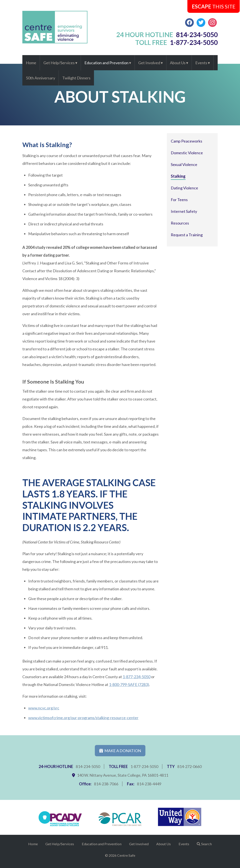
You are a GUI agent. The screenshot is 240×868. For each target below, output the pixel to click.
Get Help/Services (59, 63)
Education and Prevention (106, 63)
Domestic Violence (187, 153)
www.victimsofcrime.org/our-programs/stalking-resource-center (83, 718)
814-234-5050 (88, 766)
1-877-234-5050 (136, 677)
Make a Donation (120, 751)
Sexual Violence (184, 164)
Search (206, 844)
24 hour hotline (167, 34)
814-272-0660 (189, 766)
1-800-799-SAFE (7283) (129, 684)
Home (31, 63)
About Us (178, 63)
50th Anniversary (40, 78)
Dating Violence (184, 188)
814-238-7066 (106, 784)
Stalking (178, 176)
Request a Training (187, 235)
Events (201, 63)
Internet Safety (184, 211)
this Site (214, 6)
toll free (177, 42)
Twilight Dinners (76, 78)
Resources (180, 223)
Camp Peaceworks (187, 141)
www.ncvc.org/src (44, 708)
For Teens (179, 200)
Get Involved (149, 63)
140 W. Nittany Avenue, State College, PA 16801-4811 (123, 775)
